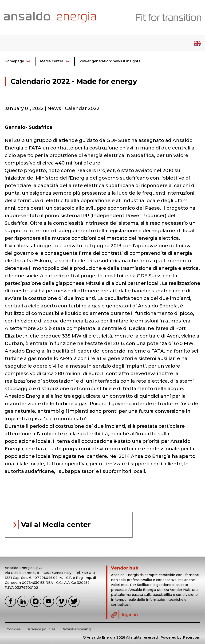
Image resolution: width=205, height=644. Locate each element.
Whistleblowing (77, 629)
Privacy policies (42, 629)
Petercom (192, 637)
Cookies (14, 629)
